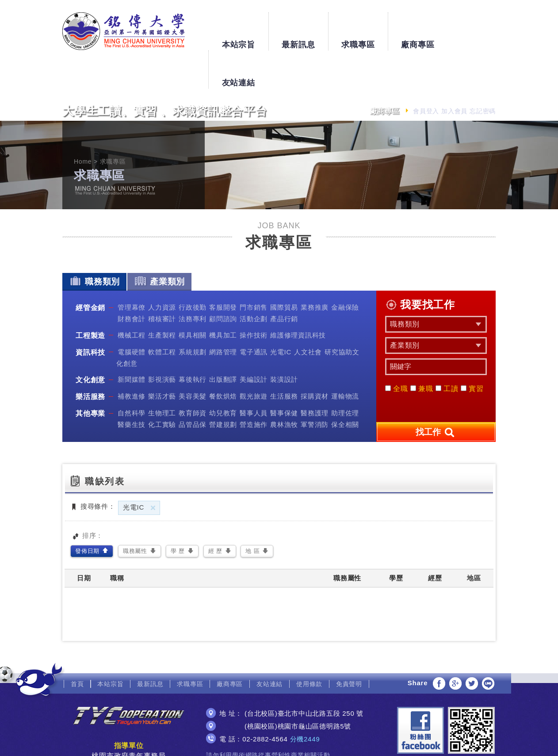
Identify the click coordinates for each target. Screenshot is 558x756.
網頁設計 (279, 742)
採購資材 (315, 358)
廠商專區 (418, 27)
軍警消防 (315, 386)
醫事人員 (254, 375)
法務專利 (193, 281)
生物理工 (162, 375)
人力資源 (162, 269)
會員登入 (426, 73)
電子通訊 (254, 313)
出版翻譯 (223, 341)
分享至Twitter (472, 645)
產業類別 (159, 243)
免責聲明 (349, 645)
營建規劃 (223, 386)
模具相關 (193, 297)
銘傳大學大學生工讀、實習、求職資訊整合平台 (124, 31)
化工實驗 (162, 386)
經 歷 (215, 513)
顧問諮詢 (223, 281)
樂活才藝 (162, 358)
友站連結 (477, 27)
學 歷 (178, 513)
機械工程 (132, 297)
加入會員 (454, 73)
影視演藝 (162, 341)
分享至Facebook (439, 645)
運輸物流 (345, 358)
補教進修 (132, 358)
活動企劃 (254, 281)
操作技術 (254, 297)
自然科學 (132, 375)
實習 (472, 351)
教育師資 (193, 375)
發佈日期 (87, 513)
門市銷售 (254, 269)
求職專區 (358, 27)
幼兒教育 (223, 375)
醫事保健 (284, 375)
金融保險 (345, 269)
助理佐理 (345, 375)
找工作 (436, 394)
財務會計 (132, 281)
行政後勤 (193, 269)
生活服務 (284, 358)
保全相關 (345, 386)
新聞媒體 (132, 341)
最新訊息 (298, 27)
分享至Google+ (455, 645)
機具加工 (223, 297)
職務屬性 (135, 513)
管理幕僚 (132, 269)
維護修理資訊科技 (298, 297)
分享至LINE (488, 645)
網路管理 (223, 313)
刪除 (153, 469)
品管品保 (193, 386)
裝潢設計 (284, 341)
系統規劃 (193, 313)
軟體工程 (162, 313)
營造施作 (254, 386)
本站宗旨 (238, 27)
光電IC (281, 313)
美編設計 (254, 341)
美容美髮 (193, 358)
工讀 (447, 351)
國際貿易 (284, 269)
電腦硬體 (132, 313)
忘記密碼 (483, 73)
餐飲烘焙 (223, 358)
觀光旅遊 (254, 358)
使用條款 (309, 645)
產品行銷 (284, 281)
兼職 (422, 351)
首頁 (77, 645)
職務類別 (94, 243)
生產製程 (162, 297)
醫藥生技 (132, 386)
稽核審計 (162, 281)
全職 (397, 351)
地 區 (252, 513)
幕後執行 (193, 341)
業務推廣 (315, 269)
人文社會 (308, 313)
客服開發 (223, 269)
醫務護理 (315, 375)
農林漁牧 (284, 386)
